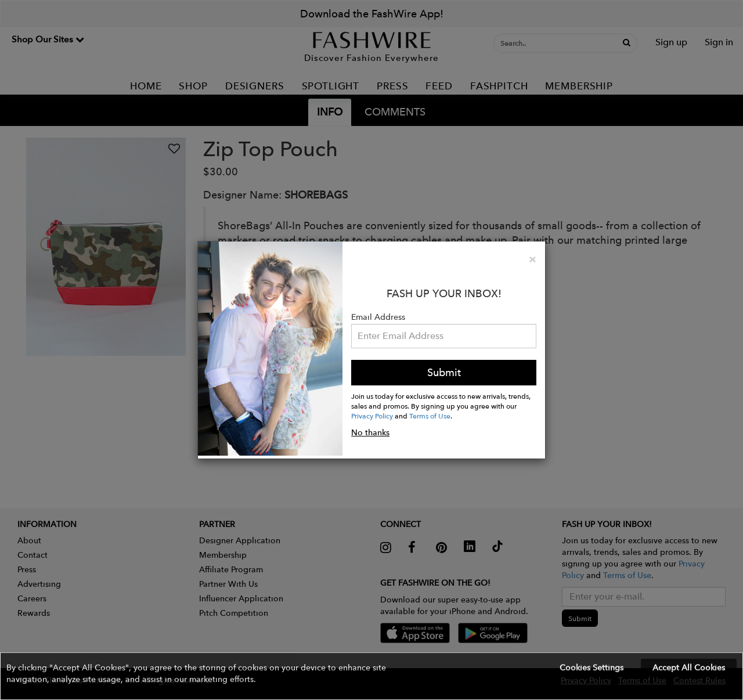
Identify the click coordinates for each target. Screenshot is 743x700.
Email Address (378, 317)
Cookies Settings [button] (591, 667)
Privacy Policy (372, 416)
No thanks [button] (370, 432)
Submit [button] (444, 372)
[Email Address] (444, 336)
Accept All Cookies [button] (689, 667)
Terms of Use (430, 416)
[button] (371, 676)
